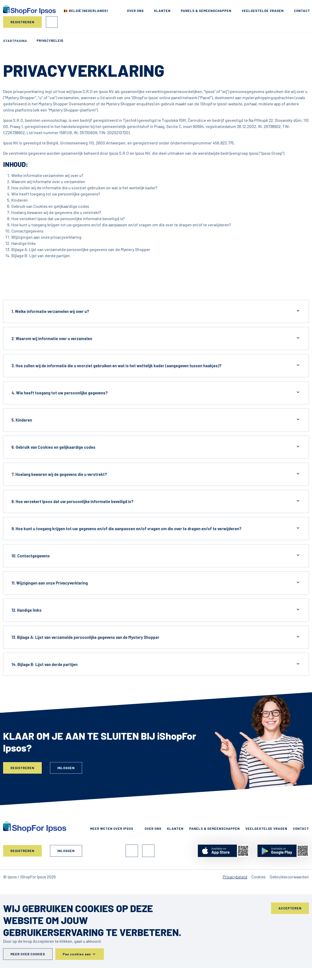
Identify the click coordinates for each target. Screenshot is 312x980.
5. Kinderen (156, 420)
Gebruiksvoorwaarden (289, 877)
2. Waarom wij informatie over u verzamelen (156, 338)
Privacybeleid (235, 877)
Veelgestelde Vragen (263, 11)
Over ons (135, 11)
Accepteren (290, 908)
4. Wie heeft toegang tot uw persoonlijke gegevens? (156, 392)
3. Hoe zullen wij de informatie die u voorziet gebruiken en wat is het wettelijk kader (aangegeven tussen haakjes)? (156, 365)
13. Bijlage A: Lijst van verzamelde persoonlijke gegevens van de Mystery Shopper (156, 637)
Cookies (258, 877)
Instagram (148, 851)
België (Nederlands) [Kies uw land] (88, 11)
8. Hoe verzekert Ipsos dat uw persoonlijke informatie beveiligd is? (156, 501)
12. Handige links (156, 610)
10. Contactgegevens (156, 555)
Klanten (162, 11)
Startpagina (15, 41)
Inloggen (52, 22)
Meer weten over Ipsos (112, 828)
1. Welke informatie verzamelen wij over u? (156, 311)
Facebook (132, 851)
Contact (302, 11)
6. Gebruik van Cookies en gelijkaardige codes (156, 447)
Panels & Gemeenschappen (206, 11)
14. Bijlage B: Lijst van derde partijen (156, 664)
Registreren (22, 22)
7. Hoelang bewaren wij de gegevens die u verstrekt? (156, 474)
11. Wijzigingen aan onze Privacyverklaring (156, 583)
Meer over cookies (28, 954)
